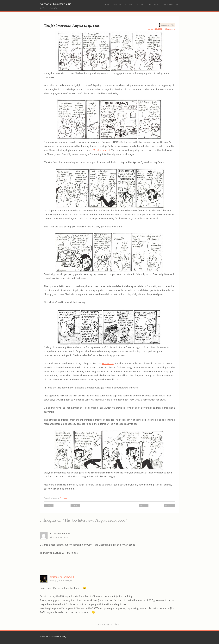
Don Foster (108, 363)
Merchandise (154, 5)
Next (144, 506)
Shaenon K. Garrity (58, 637)
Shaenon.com (171, 5)
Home (107, 5)
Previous (63, 498)
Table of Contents (123, 5)
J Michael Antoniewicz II (62, 577)
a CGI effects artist (101, 150)
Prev (75, 506)
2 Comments (170, 29)
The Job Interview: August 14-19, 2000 (72, 26)
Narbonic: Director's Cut (55, 4)
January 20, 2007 (155, 29)
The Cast (140, 5)
